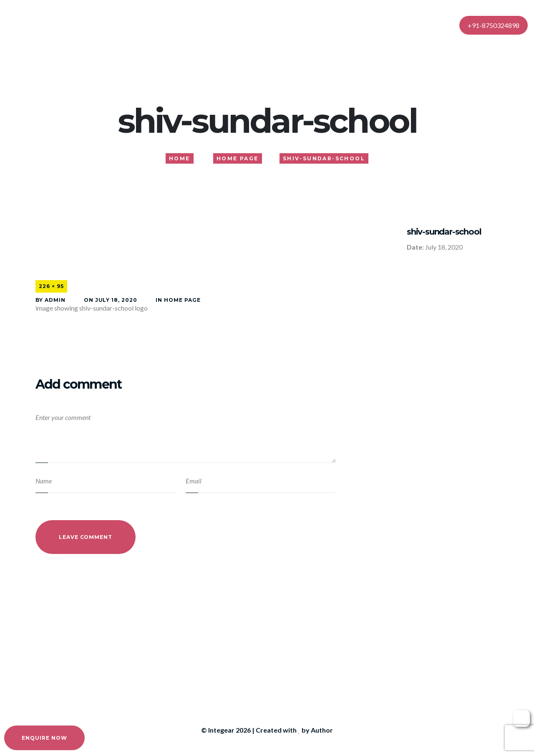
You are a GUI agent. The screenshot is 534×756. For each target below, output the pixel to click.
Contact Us (380, 25)
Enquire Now (44, 738)
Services (265, 25)
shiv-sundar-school (444, 232)
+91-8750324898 (494, 25)
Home (191, 25)
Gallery (305, 25)
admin (55, 300)
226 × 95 (51, 286)
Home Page (182, 300)
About (226, 25)
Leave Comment (86, 537)
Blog (339, 25)
